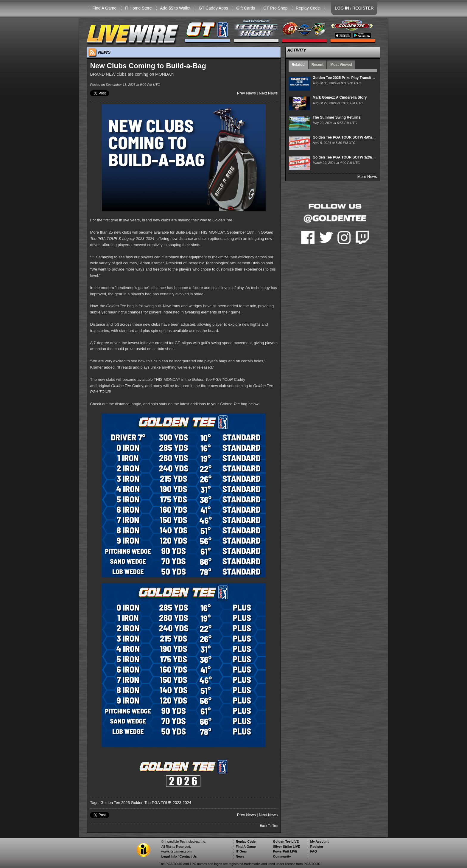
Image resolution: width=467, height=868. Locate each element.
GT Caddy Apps (213, 8)
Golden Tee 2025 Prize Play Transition (345, 78)
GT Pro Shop (275, 8)
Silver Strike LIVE (286, 847)
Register (317, 847)
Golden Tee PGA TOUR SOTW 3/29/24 (344, 157)
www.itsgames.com (176, 851)
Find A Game (104, 8)
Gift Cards (246, 8)
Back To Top (269, 826)
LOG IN (342, 8)
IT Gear (241, 851)
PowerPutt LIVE (285, 851)
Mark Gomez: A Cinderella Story (340, 97)
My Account (319, 841)
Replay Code (308, 8)
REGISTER (363, 8)
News (240, 856)
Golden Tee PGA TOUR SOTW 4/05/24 (344, 137)
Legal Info (169, 856)
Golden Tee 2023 (115, 803)
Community (282, 856)
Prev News (246, 93)
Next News (268, 93)
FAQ (313, 851)
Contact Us (188, 856)
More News (367, 177)
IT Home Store (138, 8)
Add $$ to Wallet (175, 8)
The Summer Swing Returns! (337, 117)
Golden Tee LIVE (286, 841)
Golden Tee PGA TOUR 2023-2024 (161, 803)
